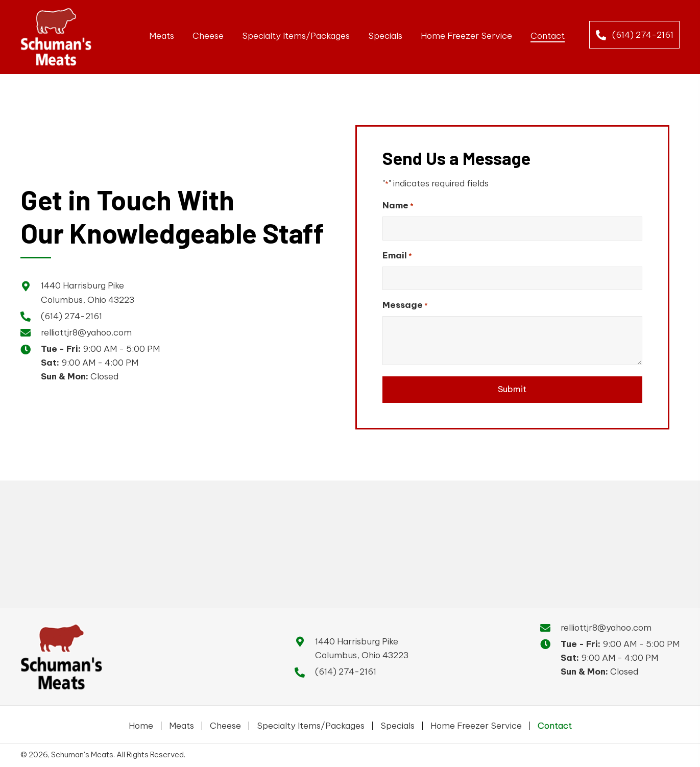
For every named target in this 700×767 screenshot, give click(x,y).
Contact (555, 724)
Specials (397, 724)
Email (397, 254)
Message (405, 301)
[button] (635, 35)
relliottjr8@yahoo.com (86, 330)
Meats (182, 724)
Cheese (225, 724)
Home (141, 724)
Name (398, 206)
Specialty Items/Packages (311, 724)
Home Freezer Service (476, 724)
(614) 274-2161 (71, 314)
